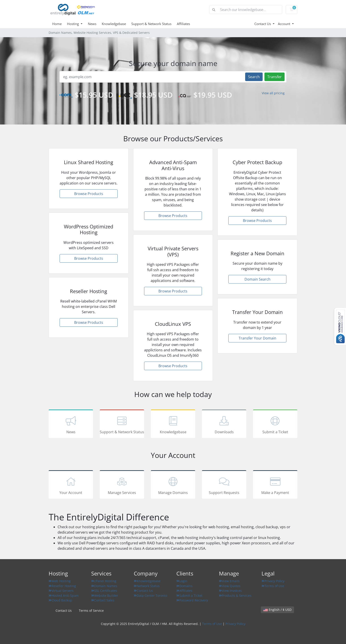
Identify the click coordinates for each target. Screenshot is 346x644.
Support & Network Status (151, 24)
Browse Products (89, 194)
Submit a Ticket (275, 425)
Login (182, 581)
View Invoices (230, 591)
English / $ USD (277, 610)
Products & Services (235, 596)
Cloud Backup (60, 600)
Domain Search (257, 279)
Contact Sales (103, 600)
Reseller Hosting (62, 586)
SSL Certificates (104, 591)
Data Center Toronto (150, 596)
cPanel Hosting (104, 581)
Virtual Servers (61, 591)
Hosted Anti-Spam (64, 596)
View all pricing (273, 93)
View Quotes (230, 586)
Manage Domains (173, 485)
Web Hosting (60, 581)
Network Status (147, 586)
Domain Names (104, 586)
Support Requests (224, 485)
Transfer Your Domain (257, 338)
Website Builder (105, 596)
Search (254, 77)
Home (57, 24)
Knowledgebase (114, 24)
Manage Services (122, 485)
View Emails (229, 581)
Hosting (73, 24)
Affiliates (183, 24)
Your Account (71, 485)
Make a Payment (275, 485)
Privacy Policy (273, 581)
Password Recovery (192, 600)
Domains (184, 586)
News (92, 24)
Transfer (275, 77)
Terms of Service (91, 611)
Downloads (224, 425)
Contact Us (263, 24)
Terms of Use (273, 586)
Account (284, 24)
